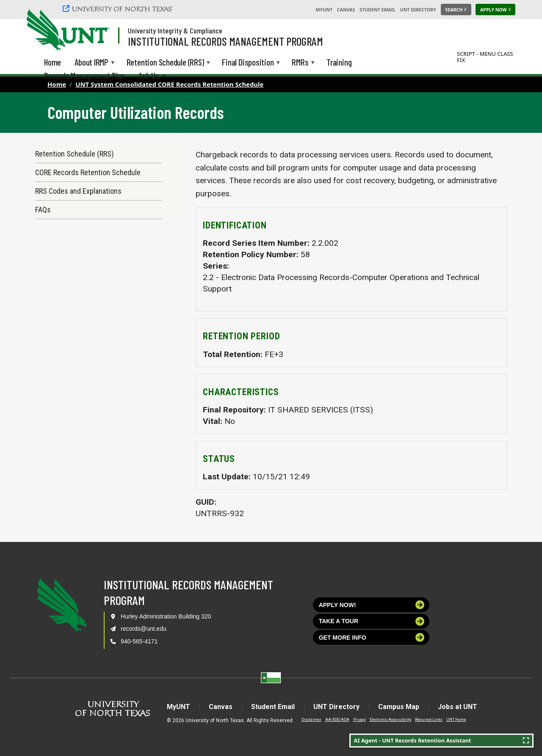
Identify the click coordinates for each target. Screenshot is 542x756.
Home (57, 84)
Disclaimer (311, 720)
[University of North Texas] (119, 8)
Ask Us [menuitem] (149, 76)
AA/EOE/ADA (337, 720)
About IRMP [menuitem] (91, 63)
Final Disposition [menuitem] (248, 63)
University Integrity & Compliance (175, 30)
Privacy (359, 720)
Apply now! (372, 605)
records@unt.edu (144, 629)
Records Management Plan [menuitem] (84, 76)
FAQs (43, 210)
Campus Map (399, 707)
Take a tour (372, 621)
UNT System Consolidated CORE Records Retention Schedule (169, 84)
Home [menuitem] (53, 62)
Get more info (372, 637)
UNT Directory (418, 10)
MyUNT (324, 10)
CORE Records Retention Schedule (88, 172)
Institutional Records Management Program (225, 41)
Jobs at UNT (458, 707)
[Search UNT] (456, 10)
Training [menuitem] (339, 62)
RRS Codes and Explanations (78, 191)
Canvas (346, 10)
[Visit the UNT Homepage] (97, 30)
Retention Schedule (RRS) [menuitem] (165, 63)
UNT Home (456, 720)
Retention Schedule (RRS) (75, 154)
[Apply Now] (495, 10)
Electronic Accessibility (390, 720)
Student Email (377, 10)
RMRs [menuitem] (300, 63)
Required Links (429, 720)
